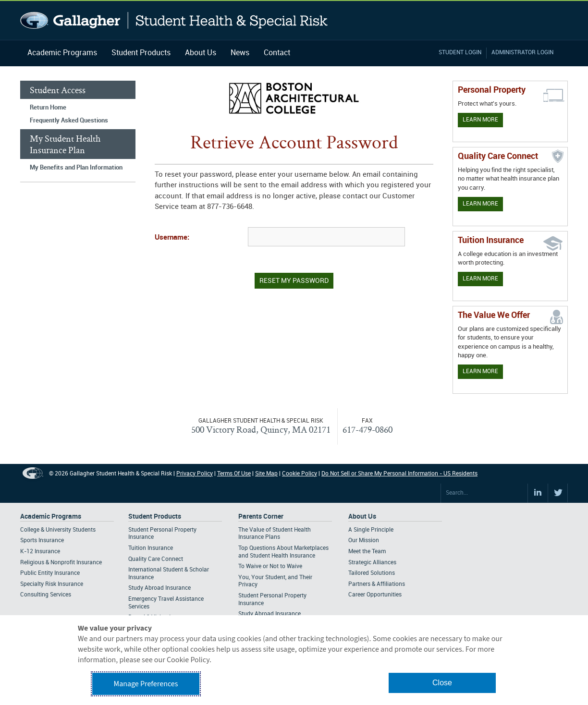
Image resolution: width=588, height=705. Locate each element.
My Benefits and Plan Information (76, 168)
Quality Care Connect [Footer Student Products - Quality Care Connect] (156, 559)
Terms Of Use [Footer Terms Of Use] (234, 474)
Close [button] (442, 683)
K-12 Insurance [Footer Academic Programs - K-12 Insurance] (40, 552)
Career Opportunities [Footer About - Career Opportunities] (375, 595)
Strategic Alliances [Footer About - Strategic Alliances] (372, 563)
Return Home (48, 108)
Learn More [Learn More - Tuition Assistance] (480, 279)
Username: (172, 238)
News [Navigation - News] (240, 53)
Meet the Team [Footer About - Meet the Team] (367, 552)
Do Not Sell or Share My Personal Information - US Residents (399, 474)
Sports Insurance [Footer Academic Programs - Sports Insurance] (42, 541)
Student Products (141, 53)
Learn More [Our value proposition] (480, 371)
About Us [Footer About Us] (362, 517)
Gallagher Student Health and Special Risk (174, 20)
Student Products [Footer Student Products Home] (155, 517)
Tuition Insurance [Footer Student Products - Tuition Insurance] (151, 548)
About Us (201, 53)
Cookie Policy (300, 474)
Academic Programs (62, 53)
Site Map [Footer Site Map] (266, 474)
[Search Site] (484, 493)
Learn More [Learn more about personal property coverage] (480, 120)
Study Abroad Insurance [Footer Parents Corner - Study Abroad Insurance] (269, 614)
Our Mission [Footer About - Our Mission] (364, 541)
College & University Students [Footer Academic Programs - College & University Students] (58, 530)
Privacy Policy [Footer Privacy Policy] (195, 474)
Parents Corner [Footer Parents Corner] (261, 517)
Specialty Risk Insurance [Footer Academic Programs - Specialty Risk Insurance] (52, 584)
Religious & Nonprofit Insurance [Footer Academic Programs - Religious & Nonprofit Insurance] (61, 563)
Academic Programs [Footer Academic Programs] (51, 517)
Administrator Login (522, 53)
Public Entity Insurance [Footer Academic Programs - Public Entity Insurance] (50, 573)
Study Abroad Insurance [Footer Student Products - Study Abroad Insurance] (159, 588)
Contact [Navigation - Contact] (277, 53)
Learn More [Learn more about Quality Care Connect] (480, 204)
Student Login (460, 53)
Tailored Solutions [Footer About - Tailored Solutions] (372, 573)
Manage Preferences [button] (146, 684)
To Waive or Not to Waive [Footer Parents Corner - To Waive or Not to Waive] (270, 566)
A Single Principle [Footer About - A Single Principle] (371, 530)
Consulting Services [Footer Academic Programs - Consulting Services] (46, 595)
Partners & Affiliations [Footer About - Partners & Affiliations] (377, 584)
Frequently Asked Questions (69, 121)
